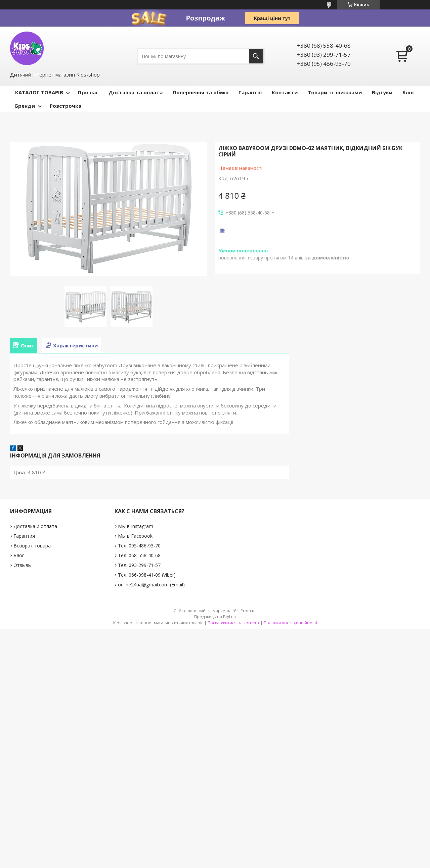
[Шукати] (256, 56)
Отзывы (23, 565)
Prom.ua (249, 611)
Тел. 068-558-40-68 (139, 555)
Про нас (88, 92)
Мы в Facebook (135, 536)
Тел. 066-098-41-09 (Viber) (147, 575)
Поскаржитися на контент (233, 623)
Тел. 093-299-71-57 (139, 565)
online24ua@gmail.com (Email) (151, 585)
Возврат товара (32, 546)
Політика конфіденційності (290, 623)
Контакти (285, 92)
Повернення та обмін (201, 92)
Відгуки (382, 92)
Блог (408, 92)
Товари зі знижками (335, 92)
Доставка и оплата (35, 526)
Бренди (25, 106)
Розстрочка (66, 106)
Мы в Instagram (136, 526)
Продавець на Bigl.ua (215, 617)
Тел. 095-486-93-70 (139, 546)
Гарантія (250, 92)
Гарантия (24, 536)
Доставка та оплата (136, 92)
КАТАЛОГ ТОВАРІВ (39, 92)
